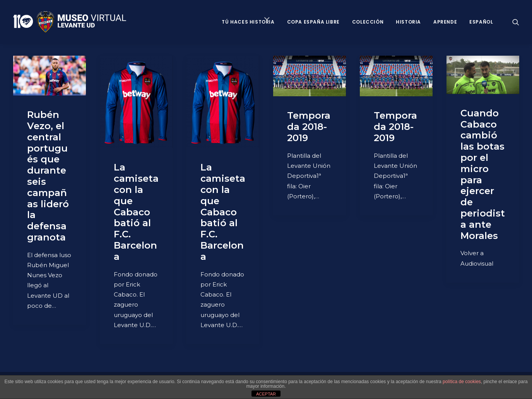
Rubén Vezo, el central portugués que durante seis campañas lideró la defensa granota (48, 176)
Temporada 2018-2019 (309, 127)
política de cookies (462, 382)
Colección (368, 22)
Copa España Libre (313, 22)
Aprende (445, 22)
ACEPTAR (266, 394)
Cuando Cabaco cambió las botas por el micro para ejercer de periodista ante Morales (483, 174)
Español (481, 22)
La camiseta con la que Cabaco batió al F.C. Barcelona (136, 212)
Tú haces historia (248, 22)
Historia (408, 22)
